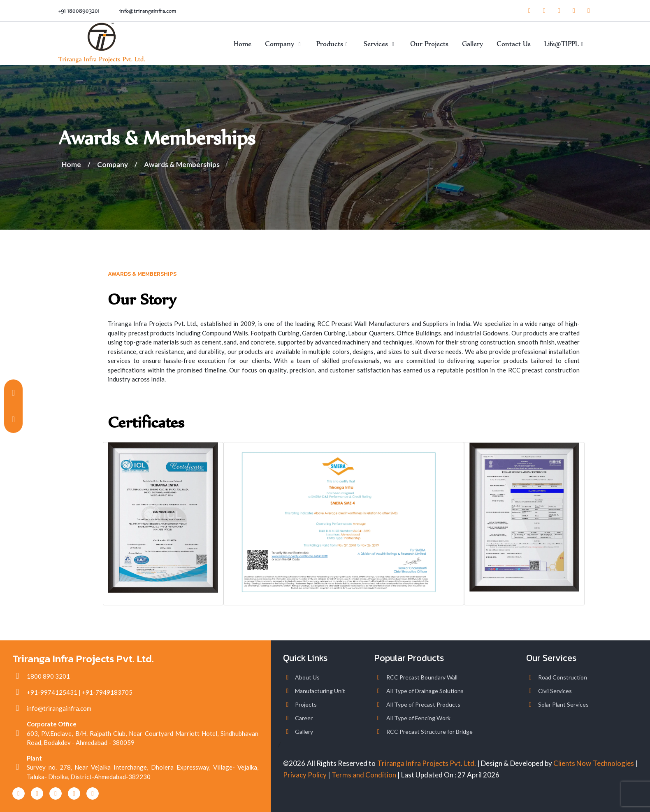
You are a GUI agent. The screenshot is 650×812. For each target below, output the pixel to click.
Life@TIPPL (565, 44)
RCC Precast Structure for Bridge (429, 732)
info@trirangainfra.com (148, 11)
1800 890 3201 (48, 676)
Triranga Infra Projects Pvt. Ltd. (427, 763)
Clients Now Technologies (594, 763)
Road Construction (563, 677)
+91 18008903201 (79, 11)
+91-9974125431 (52, 692)
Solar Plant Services (563, 704)
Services (380, 44)
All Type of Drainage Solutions (425, 691)
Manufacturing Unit (320, 691)
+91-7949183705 (107, 692)
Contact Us (514, 44)
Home (243, 44)
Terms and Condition (364, 775)
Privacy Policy (305, 775)
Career (304, 718)
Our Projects (429, 44)
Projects (306, 704)
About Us (307, 677)
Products (333, 44)
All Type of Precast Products (423, 704)
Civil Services (555, 691)
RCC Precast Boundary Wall (422, 677)
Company (284, 44)
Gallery (472, 44)
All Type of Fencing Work (418, 718)
